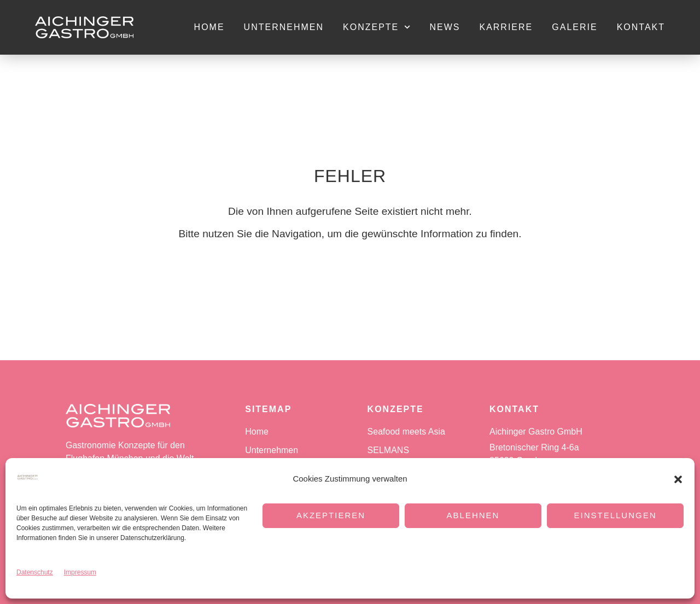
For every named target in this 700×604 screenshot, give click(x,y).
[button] (678, 479)
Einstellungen (615, 515)
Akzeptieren (331, 515)
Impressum (80, 572)
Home (209, 27)
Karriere (506, 27)
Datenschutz (35, 572)
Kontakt (641, 27)
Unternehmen (284, 27)
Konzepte (377, 27)
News (445, 27)
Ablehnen (473, 515)
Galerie (574, 27)
